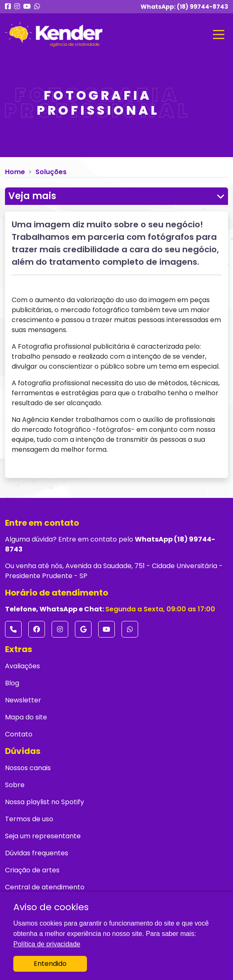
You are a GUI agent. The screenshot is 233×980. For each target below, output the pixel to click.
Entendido (50, 964)
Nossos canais (28, 768)
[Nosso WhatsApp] (37, 7)
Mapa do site (26, 717)
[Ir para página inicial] (54, 34)
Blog (12, 683)
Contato (19, 734)
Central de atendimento (45, 887)
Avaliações (22, 666)
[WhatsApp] (130, 629)
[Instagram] (60, 629)
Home (15, 172)
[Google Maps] (83, 629)
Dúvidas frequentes (37, 853)
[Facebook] (37, 629)
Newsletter (23, 700)
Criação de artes (32, 870)
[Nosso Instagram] (17, 7)
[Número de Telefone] (13, 629)
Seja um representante (43, 836)
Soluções (51, 172)
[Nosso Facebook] (8, 7)
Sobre (15, 785)
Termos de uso (29, 819)
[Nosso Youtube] (27, 7)
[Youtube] (107, 629)
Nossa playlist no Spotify (45, 802)
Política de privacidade (47, 944)
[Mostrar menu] (219, 35)
